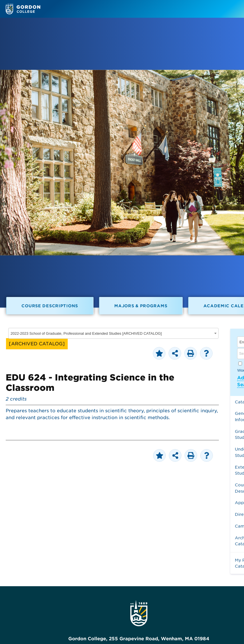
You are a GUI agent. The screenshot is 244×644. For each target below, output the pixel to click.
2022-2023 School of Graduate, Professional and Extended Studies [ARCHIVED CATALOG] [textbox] (86, 333)
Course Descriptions (50, 306)
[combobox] (113, 333)
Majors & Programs (141, 306)
